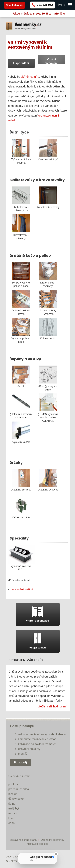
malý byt (14, 808)
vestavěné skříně (22, 589)
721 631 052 (45, 5)
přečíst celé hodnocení (52, 706)
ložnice (13, 794)
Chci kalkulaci (14, 5)
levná (12, 818)
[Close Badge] (56, 854)
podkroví (14, 784)
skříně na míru (30, 77)
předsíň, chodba (19, 789)
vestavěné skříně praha (23, 840)
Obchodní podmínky (52, 840)
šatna (12, 804)
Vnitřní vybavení (51, 61)
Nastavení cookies (37, 844)
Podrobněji (21, 762)
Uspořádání (21, 63)
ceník (12, 823)
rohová (13, 813)
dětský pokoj (16, 799)
